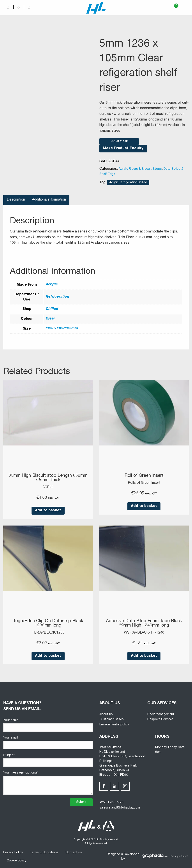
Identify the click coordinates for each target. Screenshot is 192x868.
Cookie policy (17, 861)
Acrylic (52, 285)
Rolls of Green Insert (144, 483)
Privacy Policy (13, 853)
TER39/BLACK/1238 (48, 633)
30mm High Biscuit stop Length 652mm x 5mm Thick (48, 478)
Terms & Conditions (44, 853)
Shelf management (161, 714)
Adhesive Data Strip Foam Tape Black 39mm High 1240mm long (144, 623)
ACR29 (48, 487)
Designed (113, 854)
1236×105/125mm (62, 329)
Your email (48, 743)
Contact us (74, 853)
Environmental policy (114, 725)
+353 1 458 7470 (111, 803)
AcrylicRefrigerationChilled (128, 183)
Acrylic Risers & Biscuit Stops (140, 169)
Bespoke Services (160, 720)
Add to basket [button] (48, 511)
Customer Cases (112, 720)
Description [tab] (16, 200)
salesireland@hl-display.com (120, 808)
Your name (48, 725)
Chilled (52, 309)
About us (106, 714)
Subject (48, 760)
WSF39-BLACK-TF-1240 (144, 633)
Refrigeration (57, 297)
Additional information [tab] (49, 200)
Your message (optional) (48, 783)
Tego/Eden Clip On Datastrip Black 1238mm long (48, 623)
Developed (132, 854)
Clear (50, 319)
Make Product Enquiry (123, 148)
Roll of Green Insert (144, 476)
